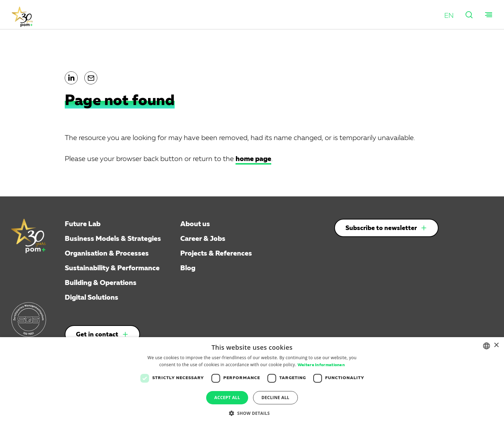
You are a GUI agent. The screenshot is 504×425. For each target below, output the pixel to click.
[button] (449, 16)
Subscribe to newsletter (381, 228)
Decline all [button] (275, 398)
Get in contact (97, 335)
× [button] (496, 345)
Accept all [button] (227, 398)
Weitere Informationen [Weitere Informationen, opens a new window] (321, 365)
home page (253, 159)
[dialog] (252, 381)
